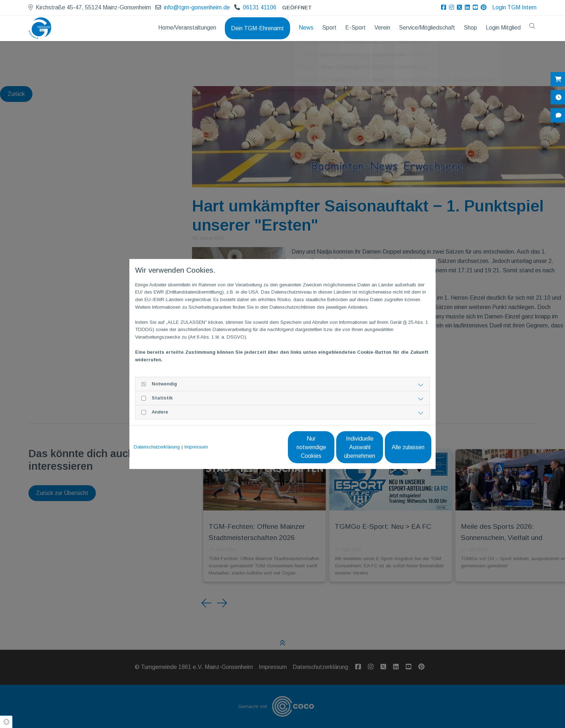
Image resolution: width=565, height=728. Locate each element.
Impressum (196, 447)
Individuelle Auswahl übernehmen (330, 447)
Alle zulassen (398, 447)
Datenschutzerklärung (157, 447)
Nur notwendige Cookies (261, 447)
